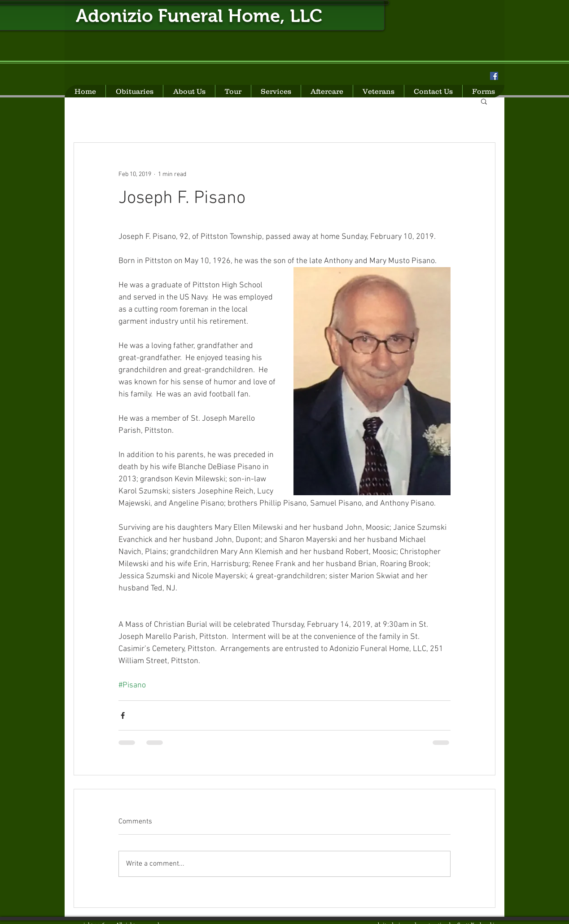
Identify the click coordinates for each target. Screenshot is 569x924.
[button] (484, 101)
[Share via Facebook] (123, 715)
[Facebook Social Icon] (494, 76)
